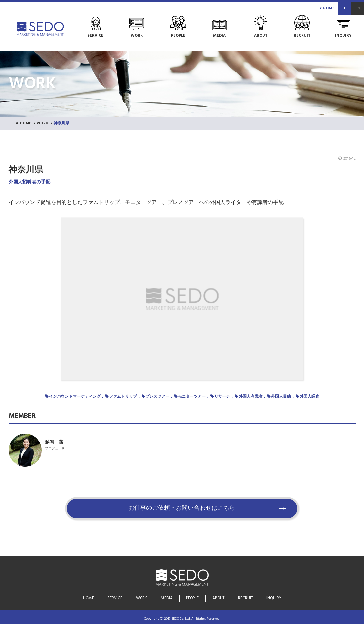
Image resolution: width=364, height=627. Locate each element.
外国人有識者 (251, 397)
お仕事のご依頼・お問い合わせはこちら (182, 512)
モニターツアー (192, 397)
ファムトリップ (123, 397)
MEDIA (166, 599)
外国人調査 (309, 397)
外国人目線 (281, 397)
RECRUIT (245, 599)
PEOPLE (192, 599)
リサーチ (222, 397)
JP (344, 8)
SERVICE (115, 599)
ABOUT (218, 599)
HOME (327, 8)
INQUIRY (274, 599)
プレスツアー (157, 397)
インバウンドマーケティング (75, 397)
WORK (44, 124)
